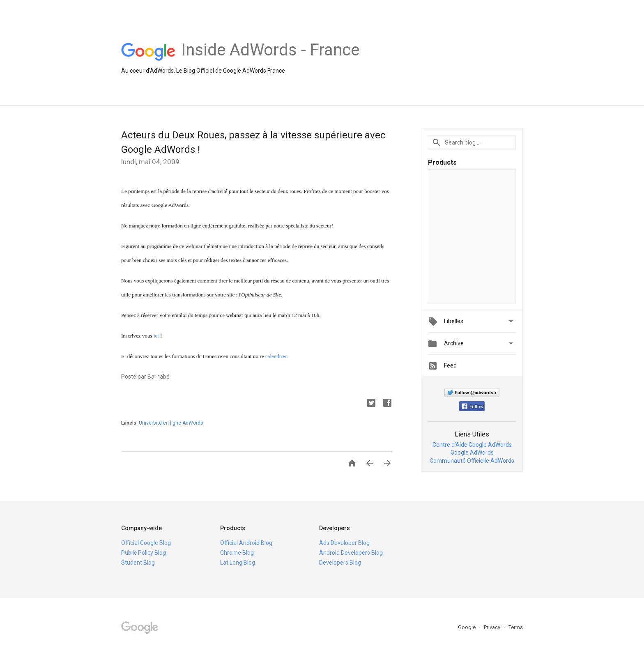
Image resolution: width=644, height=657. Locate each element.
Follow (473, 407)
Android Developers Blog (351, 553)
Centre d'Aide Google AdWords (472, 445)
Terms (516, 627)
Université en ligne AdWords (171, 423)
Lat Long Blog (238, 563)
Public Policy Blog (144, 553)
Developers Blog (340, 563)
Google (467, 627)
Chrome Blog (237, 553)
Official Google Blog (146, 543)
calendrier (276, 356)
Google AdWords (472, 453)
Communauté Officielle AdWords (472, 461)
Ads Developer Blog (344, 543)
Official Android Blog (246, 543)
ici (156, 336)
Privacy (493, 627)
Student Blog (138, 563)
